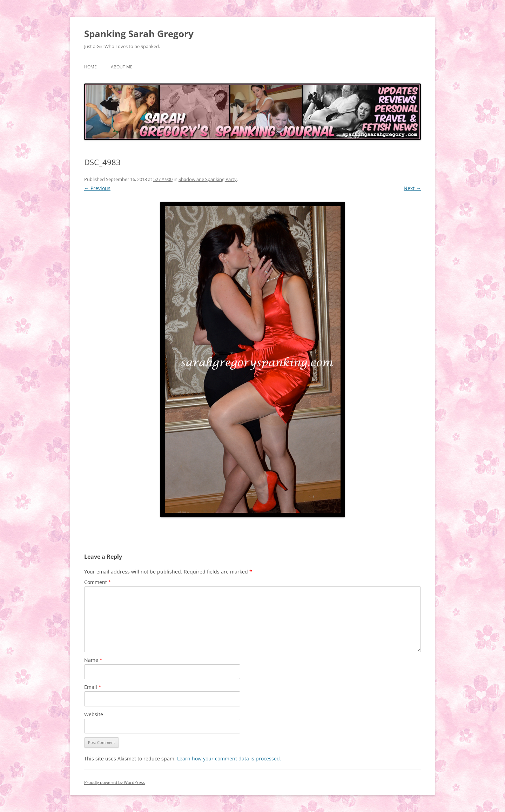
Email (93, 687)
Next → (412, 188)
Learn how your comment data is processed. (229, 759)
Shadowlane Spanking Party (208, 179)
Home (90, 67)
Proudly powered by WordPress (115, 782)
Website (94, 714)
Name (93, 660)
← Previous (97, 188)
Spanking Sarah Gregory (139, 34)
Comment (98, 582)
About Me (122, 67)
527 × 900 (163, 179)
